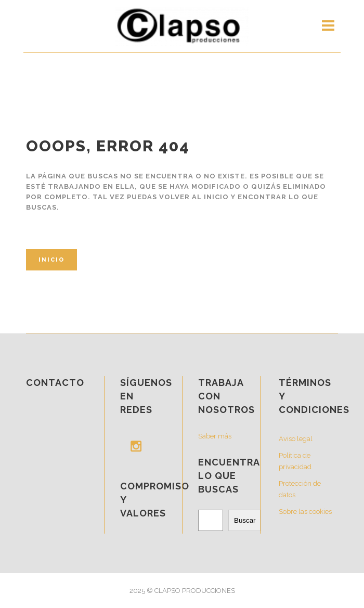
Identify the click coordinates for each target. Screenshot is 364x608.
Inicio (51, 260)
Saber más (215, 436)
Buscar (245, 520)
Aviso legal (296, 439)
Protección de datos (300, 489)
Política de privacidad (295, 461)
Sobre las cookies (305, 512)
